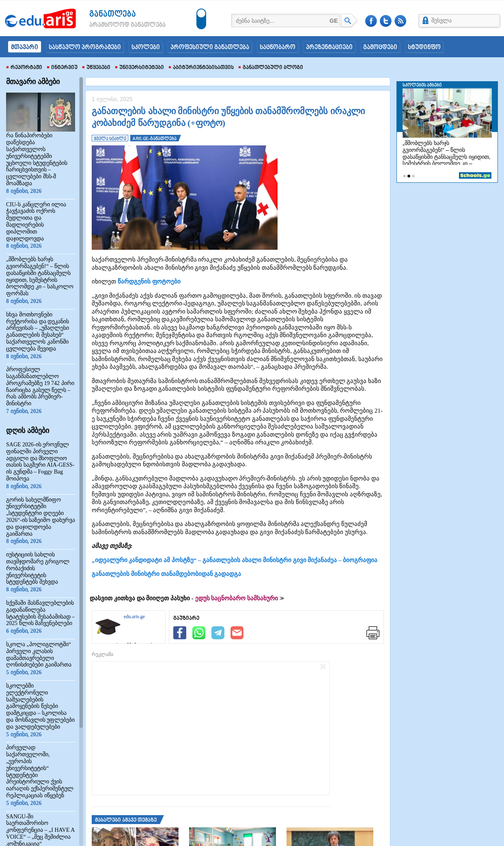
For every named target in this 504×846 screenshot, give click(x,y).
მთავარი (25, 48)
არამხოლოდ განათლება (115, 25)
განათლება (113, 14)
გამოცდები (380, 48)
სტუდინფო (424, 48)
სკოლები (146, 48)
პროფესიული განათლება (210, 48)
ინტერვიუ (62, 68)
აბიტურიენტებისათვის (201, 68)
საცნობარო (278, 48)
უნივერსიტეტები (140, 68)
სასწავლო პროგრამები (85, 48)
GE (334, 21)
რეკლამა (102, 654)
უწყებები (96, 68)
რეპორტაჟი (24, 68)
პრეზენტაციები (329, 48)
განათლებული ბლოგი (271, 68)
